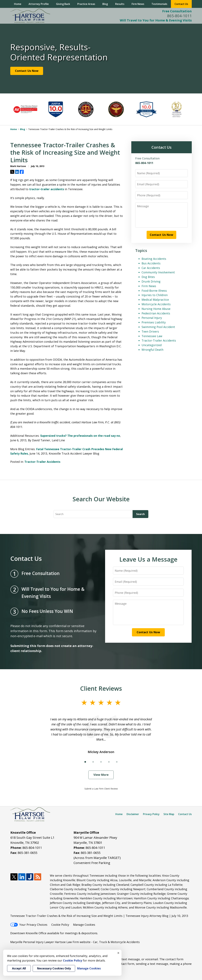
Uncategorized (152, 345)
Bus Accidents (151, 263)
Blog (105, 4)
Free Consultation (177, 11)
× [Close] (118, 953)
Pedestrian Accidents (156, 313)
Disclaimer (133, 814)
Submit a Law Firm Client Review (101, 789)
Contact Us (181, 4)
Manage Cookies (84, 925)
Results (120, 4)
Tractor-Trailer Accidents (42, 462)
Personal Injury (152, 318)
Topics (141, 250)
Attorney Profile (39, 4)
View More (101, 775)
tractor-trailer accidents (47, 189)
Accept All (19, 968)
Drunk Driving (151, 281)
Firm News (138, 4)
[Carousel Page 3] (101, 762)
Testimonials (159, 4)
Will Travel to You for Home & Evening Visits (156, 20)
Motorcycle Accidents (156, 304)
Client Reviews (101, 688)
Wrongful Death (152, 350)
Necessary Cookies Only (54, 968)
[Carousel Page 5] (117, 762)
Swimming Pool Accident (158, 327)
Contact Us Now (27, 71)
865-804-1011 (179, 16)
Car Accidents (151, 268)
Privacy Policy (151, 814)
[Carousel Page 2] (93, 762)
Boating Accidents (154, 259)
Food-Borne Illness (154, 291)
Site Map (169, 814)
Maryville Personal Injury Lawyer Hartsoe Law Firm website (50, 942)
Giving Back (63, 4)
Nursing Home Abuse (156, 309)
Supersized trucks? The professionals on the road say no (80, 436)
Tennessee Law (152, 336)
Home (18, 4)
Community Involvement (158, 272)
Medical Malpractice (155, 300)
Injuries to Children (155, 295)
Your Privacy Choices (29, 925)
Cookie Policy (60, 925)
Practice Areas (86, 4)
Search (140, 514)
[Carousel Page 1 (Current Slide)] (85, 762)
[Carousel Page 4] (109, 762)
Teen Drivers (150, 331)
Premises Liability (154, 322)
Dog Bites (148, 277)
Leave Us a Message (148, 559)
